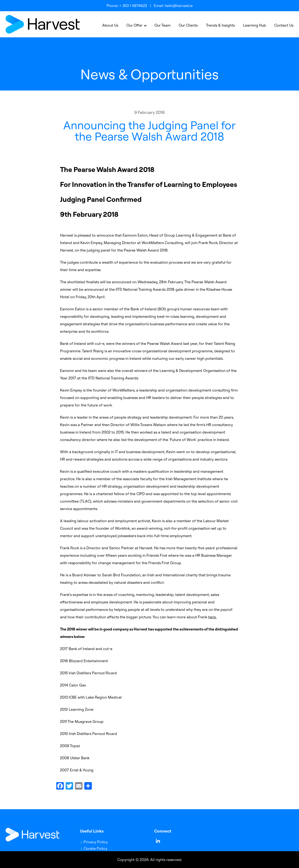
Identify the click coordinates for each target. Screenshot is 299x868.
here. (212, 617)
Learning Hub (255, 25)
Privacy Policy (96, 842)
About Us (110, 25)
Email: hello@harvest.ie (173, 6)
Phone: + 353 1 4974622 (127, 6)
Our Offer (134, 25)
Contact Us (284, 25)
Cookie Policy (95, 848)
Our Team (162, 25)
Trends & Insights (220, 25)
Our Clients (188, 25)
